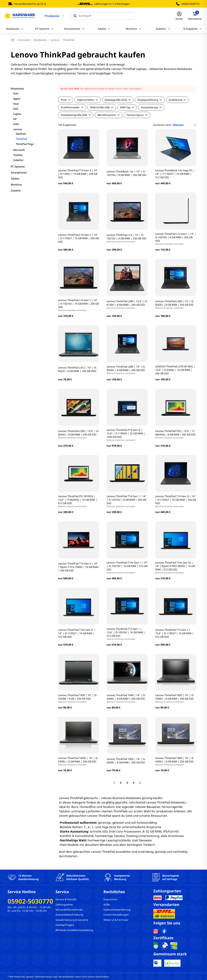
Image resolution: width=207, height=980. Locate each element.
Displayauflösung (150, 100)
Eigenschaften (88, 100)
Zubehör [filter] (18, 160)
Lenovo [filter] (18, 129)
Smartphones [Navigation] (74, 29)
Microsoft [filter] (19, 150)
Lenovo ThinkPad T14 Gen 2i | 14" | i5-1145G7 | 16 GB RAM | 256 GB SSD (176, 501)
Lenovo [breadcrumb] (55, 40)
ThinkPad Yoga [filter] (25, 144)
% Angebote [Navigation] (192, 29)
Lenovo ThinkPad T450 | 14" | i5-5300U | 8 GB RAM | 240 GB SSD (176, 698)
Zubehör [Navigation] (163, 29)
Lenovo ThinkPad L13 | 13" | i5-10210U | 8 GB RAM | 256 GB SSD (127, 238)
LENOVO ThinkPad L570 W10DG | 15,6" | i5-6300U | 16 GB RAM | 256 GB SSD (175, 370)
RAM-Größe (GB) (102, 107)
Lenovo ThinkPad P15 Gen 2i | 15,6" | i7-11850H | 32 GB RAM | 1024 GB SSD (127, 435)
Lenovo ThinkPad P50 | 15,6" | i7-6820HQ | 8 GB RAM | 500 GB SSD (176, 434)
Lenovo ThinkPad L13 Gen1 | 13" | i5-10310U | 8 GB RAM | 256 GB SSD (176, 239)
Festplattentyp (151, 107)
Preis (66, 100)
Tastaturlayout (137, 115)
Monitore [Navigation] (133, 29)
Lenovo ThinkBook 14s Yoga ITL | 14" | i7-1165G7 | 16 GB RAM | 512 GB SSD (175, 174)
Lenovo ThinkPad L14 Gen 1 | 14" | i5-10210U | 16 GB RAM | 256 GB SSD (79, 305)
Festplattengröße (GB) (76, 115)
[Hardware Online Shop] (20, 16)
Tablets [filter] (15, 179)
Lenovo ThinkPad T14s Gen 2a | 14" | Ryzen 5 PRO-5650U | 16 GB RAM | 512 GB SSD (176, 567)
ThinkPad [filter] (21, 139)
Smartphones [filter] (19, 173)
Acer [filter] (16, 93)
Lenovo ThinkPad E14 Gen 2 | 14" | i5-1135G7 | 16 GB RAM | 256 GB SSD (78, 238)
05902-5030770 (191, 4)
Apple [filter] (17, 99)
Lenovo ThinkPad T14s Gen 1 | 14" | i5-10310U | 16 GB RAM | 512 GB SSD (127, 567)
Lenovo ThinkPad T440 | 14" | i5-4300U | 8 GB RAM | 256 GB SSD (127, 698)
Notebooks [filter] (17, 89)
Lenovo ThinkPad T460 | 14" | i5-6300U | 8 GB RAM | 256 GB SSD (126, 761)
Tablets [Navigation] (104, 29)
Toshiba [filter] (18, 155)
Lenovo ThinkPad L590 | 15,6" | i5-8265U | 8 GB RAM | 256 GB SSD (79, 434)
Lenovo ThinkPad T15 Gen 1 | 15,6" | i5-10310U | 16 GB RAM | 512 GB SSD (127, 634)
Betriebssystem (109, 115)
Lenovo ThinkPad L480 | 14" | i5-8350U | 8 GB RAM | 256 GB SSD (127, 370)
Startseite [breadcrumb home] (24, 40)
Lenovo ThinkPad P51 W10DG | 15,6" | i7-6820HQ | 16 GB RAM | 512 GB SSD (79, 501)
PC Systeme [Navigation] (44, 29)
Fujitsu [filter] (17, 114)
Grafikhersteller (72, 107)
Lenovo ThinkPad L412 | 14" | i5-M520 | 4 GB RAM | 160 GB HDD (77, 369)
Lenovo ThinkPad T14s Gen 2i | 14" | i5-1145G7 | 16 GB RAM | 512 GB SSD (77, 633)
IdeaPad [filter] (21, 134)
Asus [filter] (16, 104)
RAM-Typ (127, 107)
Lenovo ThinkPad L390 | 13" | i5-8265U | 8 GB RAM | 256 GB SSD (176, 304)
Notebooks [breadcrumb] (40, 40)
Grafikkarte (177, 100)
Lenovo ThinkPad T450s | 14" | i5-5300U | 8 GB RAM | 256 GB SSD (79, 761)
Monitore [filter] (16, 185)
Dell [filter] (16, 109)
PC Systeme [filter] (18, 167)
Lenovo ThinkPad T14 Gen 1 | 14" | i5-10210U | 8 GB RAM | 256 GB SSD (127, 501)
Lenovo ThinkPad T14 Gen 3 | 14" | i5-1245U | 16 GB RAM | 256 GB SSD (78, 174)
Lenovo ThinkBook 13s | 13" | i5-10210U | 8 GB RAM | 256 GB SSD (127, 173)
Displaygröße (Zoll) (118, 100)
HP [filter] (15, 119)
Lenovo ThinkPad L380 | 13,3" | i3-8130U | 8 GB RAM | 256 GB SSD (127, 304)
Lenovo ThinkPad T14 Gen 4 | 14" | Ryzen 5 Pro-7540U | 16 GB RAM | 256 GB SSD (78, 567)
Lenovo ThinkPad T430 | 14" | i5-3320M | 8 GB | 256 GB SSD (79, 698)
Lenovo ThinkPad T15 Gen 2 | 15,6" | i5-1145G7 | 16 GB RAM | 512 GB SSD (174, 633)
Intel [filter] (16, 124)
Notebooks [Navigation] (15, 29)
